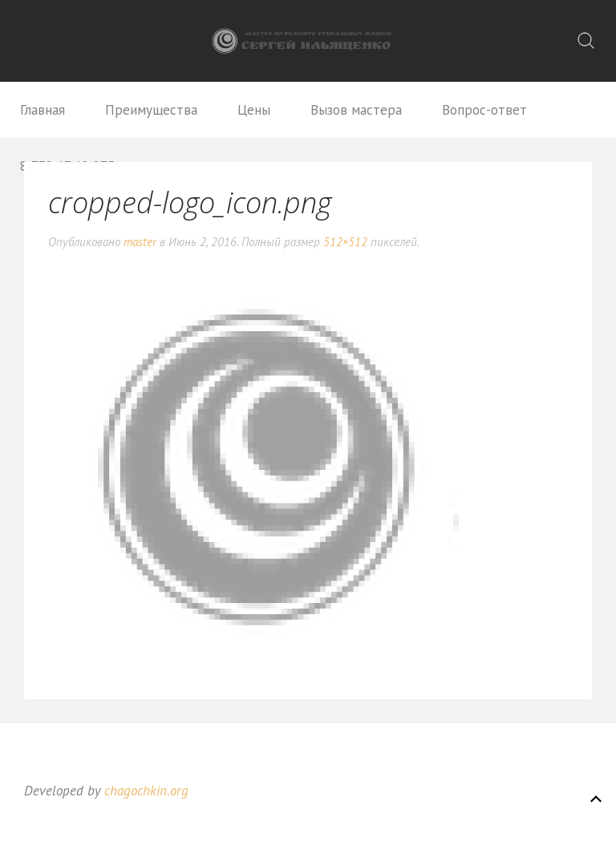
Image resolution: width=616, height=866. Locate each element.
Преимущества (151, 110)
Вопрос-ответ (484, 110)
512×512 (345, 242)
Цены (254, 110)
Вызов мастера (356, 110)
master (140, 242)
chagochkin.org (146, 791)
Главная (43, 110)
